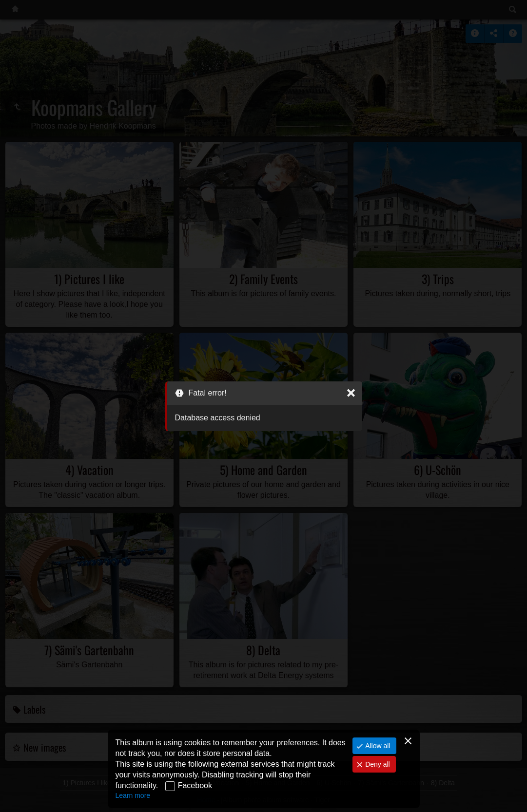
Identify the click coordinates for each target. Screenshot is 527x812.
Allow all (377, 746)
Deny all (376, 764)
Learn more (133, 795)
